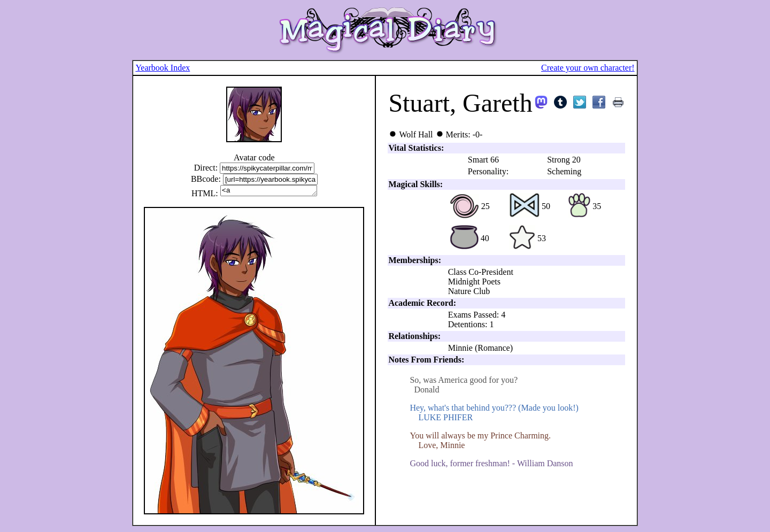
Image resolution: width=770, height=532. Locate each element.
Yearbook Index (163, 68)
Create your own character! (588, 68)
